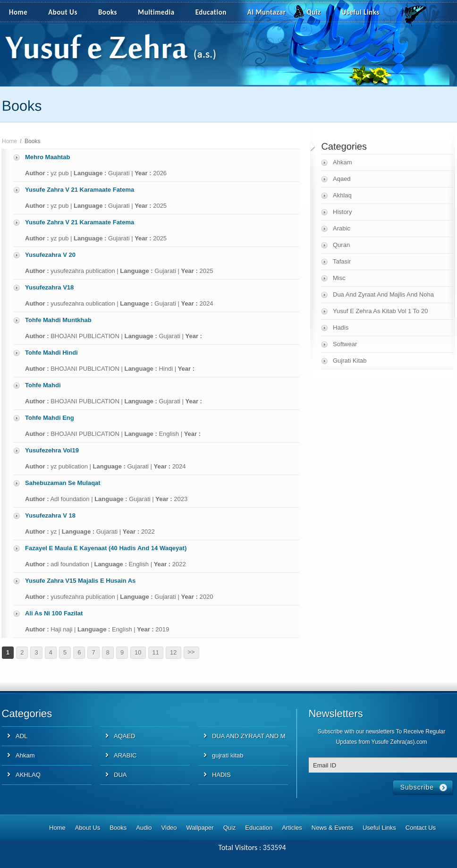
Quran (341, 245)
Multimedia (161, 13)
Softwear (345, 344)
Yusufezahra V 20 (50, 255)
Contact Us (421, 828)
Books (108, 12)
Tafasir (342, 261)
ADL (21, 736)
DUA (120, 775)
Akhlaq (342, 195)
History (342, 212)
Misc (339, 278)
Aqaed (342, 179)
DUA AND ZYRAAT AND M (249, 736)
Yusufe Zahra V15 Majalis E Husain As (80, 581)
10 (138, 652)
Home (18, 12)
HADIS (221, 775)
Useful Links (361, 12)
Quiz (314, 12)
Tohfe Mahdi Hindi (51, 353)
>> (191, 652)
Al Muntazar (267, 12)
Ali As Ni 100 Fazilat (54, 613)
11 (156, 652)
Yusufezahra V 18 (50, 515)
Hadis (341, 328)
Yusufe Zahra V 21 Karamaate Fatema (80, 190)
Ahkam (342, 162)
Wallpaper (200, 828)
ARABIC (125, 755)
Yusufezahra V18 (49, 287)
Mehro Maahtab (47, 157)
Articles (292, 828)
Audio (144, 828)
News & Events (332, 828)
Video (169, 828)
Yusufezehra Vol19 (52, 450)
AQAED (125, 736)
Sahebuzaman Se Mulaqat (63, 483)
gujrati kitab (228, 755)
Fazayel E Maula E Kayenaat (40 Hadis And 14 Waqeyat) (106, 548)
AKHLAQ (28, 775)
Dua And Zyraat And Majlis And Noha (383, 294)
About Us (63, 12)
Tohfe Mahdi (43, 385)
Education (211, 12)
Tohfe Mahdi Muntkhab (58, 320)
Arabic (342, 228)
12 (173, 652)
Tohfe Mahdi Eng (50, 418)
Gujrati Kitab (350, 361)
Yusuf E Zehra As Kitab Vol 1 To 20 (380, 311)
